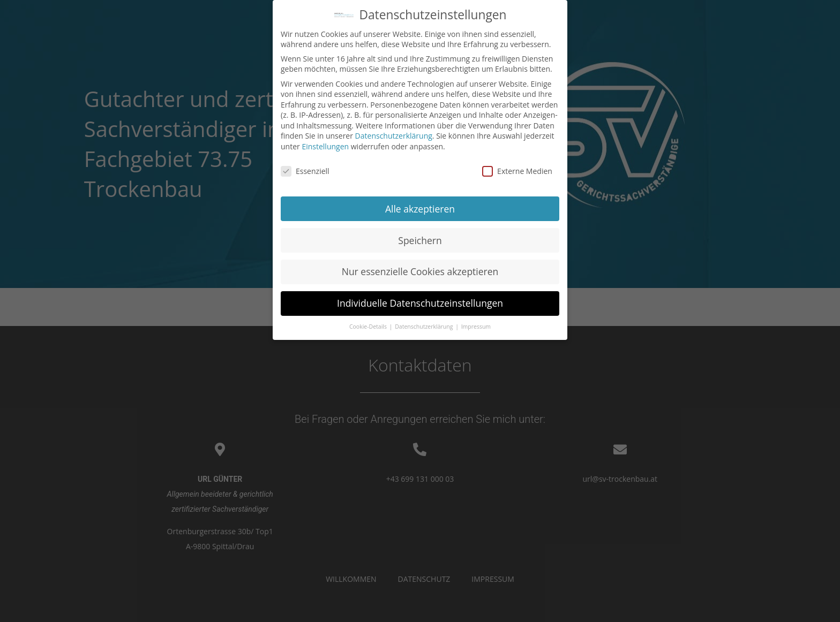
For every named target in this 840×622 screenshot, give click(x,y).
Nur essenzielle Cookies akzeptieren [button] (420, 267)
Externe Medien (517, 166)
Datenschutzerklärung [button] (425, 322)
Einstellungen (325, 142)
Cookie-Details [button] (369, 322)
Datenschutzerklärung (394, 131)
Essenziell (305, 166)
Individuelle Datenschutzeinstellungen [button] (420, 299)
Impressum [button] (476, 322)
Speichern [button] (420, 236)
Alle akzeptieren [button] (420, 204)
